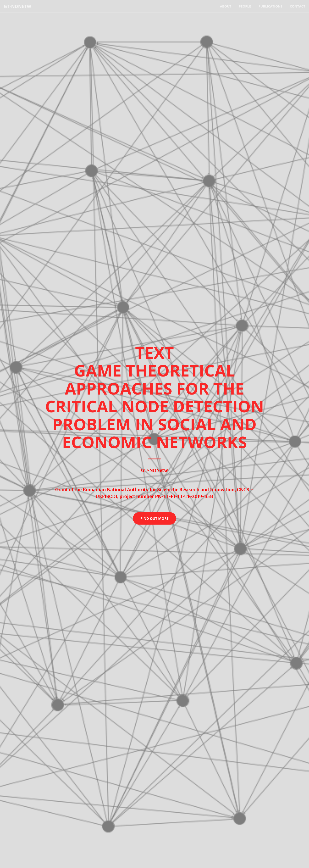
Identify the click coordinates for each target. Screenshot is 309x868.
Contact (297, 6)
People (245, 6)
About (226, 6)
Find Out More (154, 518)
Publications (270, 6)
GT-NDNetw (18, 6)
